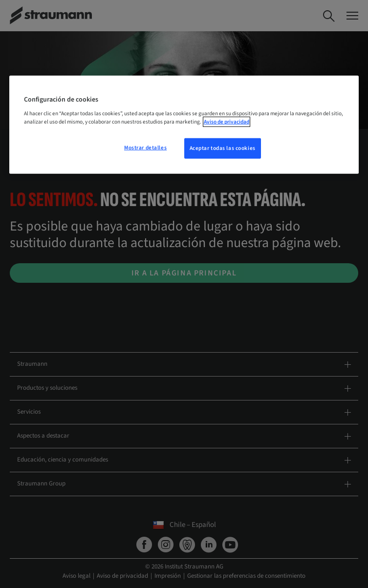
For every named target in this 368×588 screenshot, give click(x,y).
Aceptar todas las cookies (223, 148)
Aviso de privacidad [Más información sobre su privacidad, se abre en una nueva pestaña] (227, 122)
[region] (184, 125)
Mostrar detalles (145, 148)
